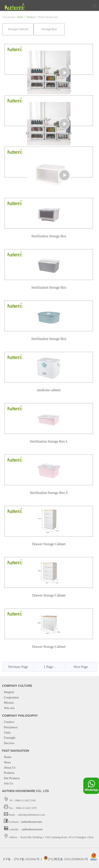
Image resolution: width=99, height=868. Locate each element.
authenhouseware (32, 822)
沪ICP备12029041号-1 (28, 859)
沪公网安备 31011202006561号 (66, 859)
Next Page (81, 667)
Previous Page (18, 667)
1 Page (49, 667)
